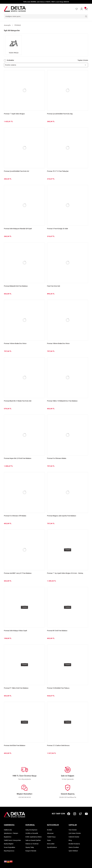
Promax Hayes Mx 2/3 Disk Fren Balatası (18, 458)
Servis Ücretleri (74, 847)
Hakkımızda (8, 830)
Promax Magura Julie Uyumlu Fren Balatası (62, 516)
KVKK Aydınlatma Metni (34, 837)
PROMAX (18, 25)
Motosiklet (51, 844)
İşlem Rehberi (73, 851)
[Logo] (15, 9)
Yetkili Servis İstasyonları (12, 840)
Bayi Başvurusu (9, 851)
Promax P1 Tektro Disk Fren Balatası (16, 688)
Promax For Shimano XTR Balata (15, 516)
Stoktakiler (10, 60)
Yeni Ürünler (73, 830)
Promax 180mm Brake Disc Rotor (58, 344)
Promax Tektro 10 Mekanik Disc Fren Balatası (62, 401)
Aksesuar (50, 833)
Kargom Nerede (31, 851)
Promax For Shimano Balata (57, 458)
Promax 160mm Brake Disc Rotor (15, 344)
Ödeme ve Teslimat (32, 844)
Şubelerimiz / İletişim (11, 833)
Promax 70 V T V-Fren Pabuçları (58, 171)
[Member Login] (82, 9)
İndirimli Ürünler (74, 837)
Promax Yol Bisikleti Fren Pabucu (58, 688)
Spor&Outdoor (52, 847)
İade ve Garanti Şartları (33, 840)
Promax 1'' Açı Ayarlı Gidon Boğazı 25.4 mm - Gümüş (65, 573)
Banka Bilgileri (9, 844)
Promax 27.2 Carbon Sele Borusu (58, 746)
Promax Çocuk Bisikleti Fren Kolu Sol (16, 171)
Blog (70, 840)
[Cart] (87, 9)
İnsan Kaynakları (10, 847)
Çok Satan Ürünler (75, 833)
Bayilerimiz (8, 837)
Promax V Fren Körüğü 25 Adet (57, 229)
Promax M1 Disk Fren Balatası (57, 631)
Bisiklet (50, 830)
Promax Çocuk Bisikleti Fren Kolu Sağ (60, 114)
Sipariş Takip (30, 847)
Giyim (49, 840)
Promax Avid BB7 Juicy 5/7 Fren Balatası (18, 573)
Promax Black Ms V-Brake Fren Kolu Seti (18, 401)
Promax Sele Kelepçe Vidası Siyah (16, 631)
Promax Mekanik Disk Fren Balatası (16, 286)
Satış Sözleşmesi (31, 830)
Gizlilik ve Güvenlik (32, 833)
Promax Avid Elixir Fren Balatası (15, 746)
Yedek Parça (51, 837)
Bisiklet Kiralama (74, 844)
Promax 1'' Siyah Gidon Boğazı (14, 114)
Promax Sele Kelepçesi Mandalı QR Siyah (18, 229)
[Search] (46, 16)
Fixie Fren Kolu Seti (54, 286)
